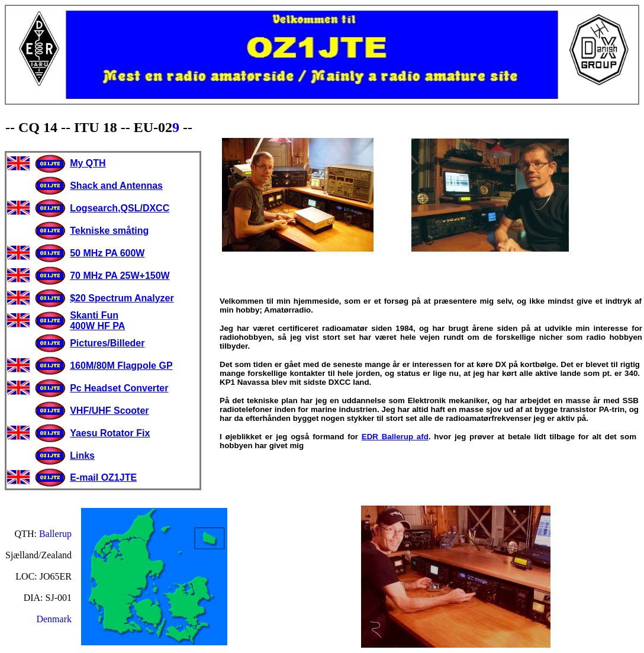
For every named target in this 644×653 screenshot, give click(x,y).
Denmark (54, 619)
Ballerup (55, 534)
